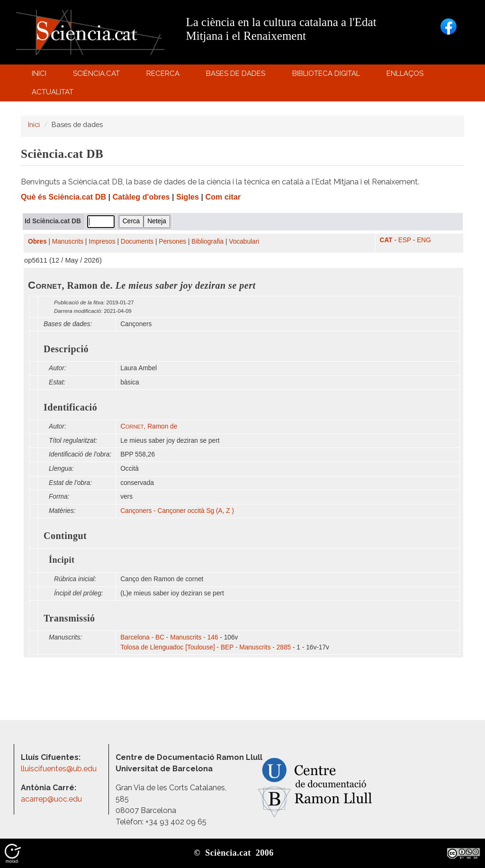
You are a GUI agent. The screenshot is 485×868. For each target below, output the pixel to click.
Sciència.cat (98, 76)
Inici (39, 73)
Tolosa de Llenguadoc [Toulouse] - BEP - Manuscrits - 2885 (206, 647)
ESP (405, 240)
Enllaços (405, 73)
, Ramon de (149, 426)
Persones (172, 242)
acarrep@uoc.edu (51, 799)
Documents (137, 242)
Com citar (223, 197)
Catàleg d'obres (141, 197)
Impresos (102, 242)
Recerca (165, 76)
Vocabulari (244, 242)
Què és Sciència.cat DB (63, 197)
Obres (37, 242)
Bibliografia (207, 242)
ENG (424, 240)
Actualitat (54, 94)
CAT (386, 240)
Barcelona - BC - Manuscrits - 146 (169, 637)
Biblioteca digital (327, 76)
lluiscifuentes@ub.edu (60, 769)
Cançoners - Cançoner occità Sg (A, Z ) (177, 511)
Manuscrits (68, 242)
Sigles (188, 197)
